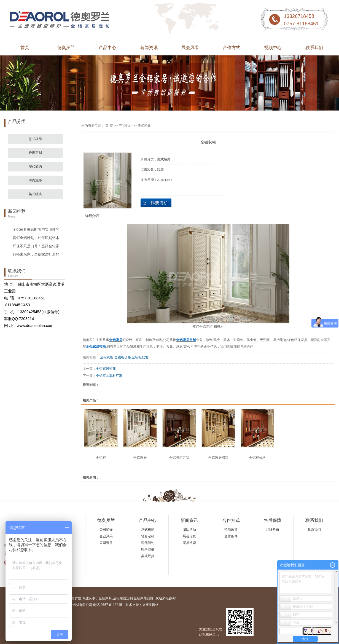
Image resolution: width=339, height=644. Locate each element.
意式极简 (35, 139)
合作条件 (231, 536)
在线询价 (156, 203)
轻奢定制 (35, 153)
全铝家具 (105, 598)
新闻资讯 (149, 48)
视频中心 (273, 48)
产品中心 (107, 48)
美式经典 (35, 194)
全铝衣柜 (106, 357)
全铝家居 (140, 458)
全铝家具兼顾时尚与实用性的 (36, 230)
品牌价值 (273, 530)
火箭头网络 (150, 605)
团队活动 (189, 530)
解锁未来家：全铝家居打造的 (36, 254)
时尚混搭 (35, 180)
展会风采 (190, 48)
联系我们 (314, 48)
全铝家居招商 (106, 369)
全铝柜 (101, 458)
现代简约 (35, 167)
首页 (25, 48)
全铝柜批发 (140, 357)
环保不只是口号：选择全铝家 (36, 246)
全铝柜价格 (123, 357)
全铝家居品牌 (144, 598)
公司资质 (106, 543)
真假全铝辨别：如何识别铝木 (36, 238)
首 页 (109, 126)
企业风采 (106, 536)
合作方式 (232, 48)
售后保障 (273, 520)
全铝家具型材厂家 (109, 376)
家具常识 (189, 543)
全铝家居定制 (123, 598)
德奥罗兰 (66, 48)
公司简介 (106, 530)
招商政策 (231, 530)
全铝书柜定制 (179, 458)
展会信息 (189, 536)
